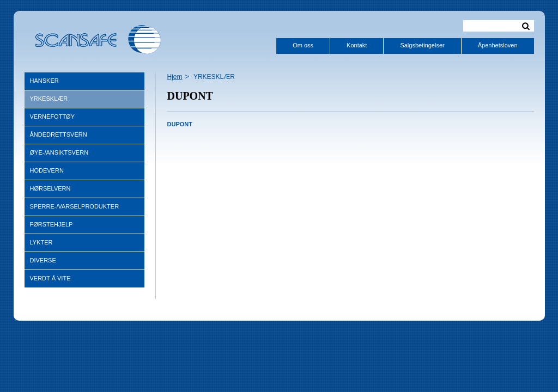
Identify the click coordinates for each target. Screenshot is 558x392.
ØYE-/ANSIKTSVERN (59, 152)
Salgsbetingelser (422, 45)
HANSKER (44, 81)
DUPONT (180, 124)
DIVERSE (43, 260)
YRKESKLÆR (49, 99)
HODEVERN (47, 170)
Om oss (303, 45)
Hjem (175, 77)
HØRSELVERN (50, 188)
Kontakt (357, 45)
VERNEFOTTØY (53, 117)
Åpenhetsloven (498, 45)
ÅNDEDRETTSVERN (59, 134)
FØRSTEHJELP (51, 224)
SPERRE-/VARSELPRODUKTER (75, 206)
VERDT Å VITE (50, 278)
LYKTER (41, 242)
